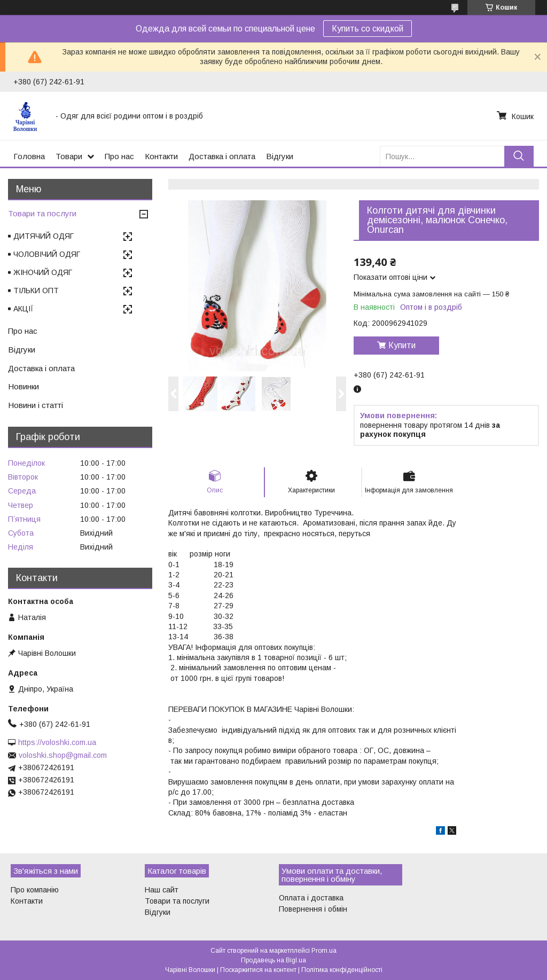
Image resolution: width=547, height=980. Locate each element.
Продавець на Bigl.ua (273, 960)
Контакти (161, 156)
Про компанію (35, 890)
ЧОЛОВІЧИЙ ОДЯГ (47, 254)
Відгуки (280, 156)
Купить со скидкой (368, 29)
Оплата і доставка (311, 898)
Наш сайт (162, 890)
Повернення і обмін (313, 909)
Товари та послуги (42, 213)
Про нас (119, 156)
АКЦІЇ (24, 309)
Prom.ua (324, 951)
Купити (402, 345)
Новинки (24, 386)
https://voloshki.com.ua (57, 742)
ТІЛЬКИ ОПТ (36, 291)
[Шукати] (519, 156)
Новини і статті (36, 405)
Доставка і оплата (222, 156)
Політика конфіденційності (342, 970)
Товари (69, 156)
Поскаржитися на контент (258, 970)
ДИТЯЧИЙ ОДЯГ (44, 236)
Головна (29, 156)
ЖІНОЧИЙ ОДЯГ (43, 272)
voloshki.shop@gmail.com (63, 755)
